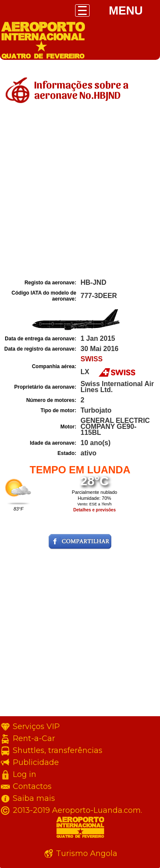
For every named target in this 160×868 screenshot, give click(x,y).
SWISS (92, 359)
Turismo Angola (87, 853)
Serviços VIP (36, 726)
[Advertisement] (80, 193)
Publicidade (36, 762)
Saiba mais (34, 798)
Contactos (32, 786)
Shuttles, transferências (58, 750)
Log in (25, 774)
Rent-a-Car (34, 738)
